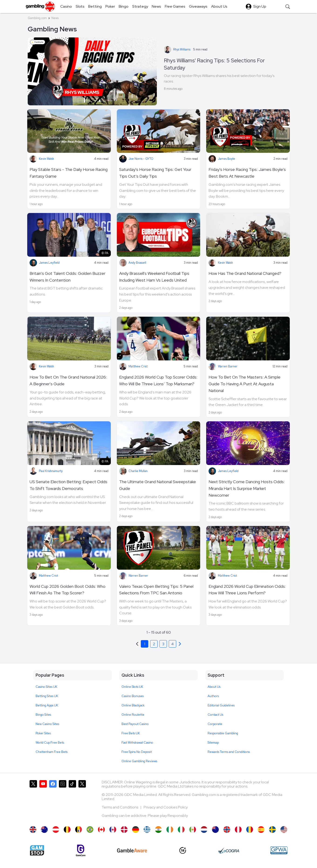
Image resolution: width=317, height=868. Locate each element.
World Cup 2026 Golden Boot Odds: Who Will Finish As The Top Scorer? (67, 590)
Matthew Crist (138, 366)
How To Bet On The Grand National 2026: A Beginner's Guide (68, 380)
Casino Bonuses (133, 696)
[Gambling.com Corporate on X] (82, 801)
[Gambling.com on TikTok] (72, 801)
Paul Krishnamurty (51, 471)
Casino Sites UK (46, 687)
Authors (213, 696)
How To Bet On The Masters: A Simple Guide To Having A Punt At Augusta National (244, 384)
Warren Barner (228, 366)
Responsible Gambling (223, 733)
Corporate (215, 724)
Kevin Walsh (46, 159)
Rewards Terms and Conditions (229, 752)
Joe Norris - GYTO (141, 159)
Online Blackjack (133, 705)
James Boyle (226, 159)
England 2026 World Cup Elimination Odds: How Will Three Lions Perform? (247, 590)
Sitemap (213, 743)
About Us (214, 687)
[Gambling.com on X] (33, 801)
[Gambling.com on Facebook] (53, 801)
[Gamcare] (81, 850)
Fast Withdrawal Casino (137, 743)
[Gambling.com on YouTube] (43, 801)
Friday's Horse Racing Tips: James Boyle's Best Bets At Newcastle (247, 173)
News (55, 18)
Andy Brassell (137, 263)
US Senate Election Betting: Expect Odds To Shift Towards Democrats (68, 485)
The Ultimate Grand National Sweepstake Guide (158, 485)
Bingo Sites (43, 715)
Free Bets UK (131, 733)
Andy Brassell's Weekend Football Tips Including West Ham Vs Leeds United (154, 277)
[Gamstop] (37, 850)
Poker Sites (43, 733)
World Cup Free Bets (50, 743)
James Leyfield (49, 263)
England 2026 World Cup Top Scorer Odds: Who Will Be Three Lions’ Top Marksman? (158, 380)
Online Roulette (133, 715)
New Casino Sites (47, 724)
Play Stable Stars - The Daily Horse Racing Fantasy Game (69, 173)
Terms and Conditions (120, 807)
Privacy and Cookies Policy (166, 807)
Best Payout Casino (135, 724)
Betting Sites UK (47, 696)
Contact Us (215, 715)
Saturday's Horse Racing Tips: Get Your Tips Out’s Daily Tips (155, 173)
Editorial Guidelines (221, 705)
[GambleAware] (132, 850)
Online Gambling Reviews (139, 761)
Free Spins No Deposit (137, 752)
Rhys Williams (182, 49)
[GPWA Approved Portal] (279, 850)
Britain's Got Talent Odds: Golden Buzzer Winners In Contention (67, 277)
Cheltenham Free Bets (52, 752)
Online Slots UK (132, 687)
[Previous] (180, 644)
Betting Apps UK (47, 705)
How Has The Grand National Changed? (245, 273)
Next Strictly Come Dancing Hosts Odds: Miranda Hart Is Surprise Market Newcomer (247, 488)
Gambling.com (37, 18)
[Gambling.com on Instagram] (63, 801)
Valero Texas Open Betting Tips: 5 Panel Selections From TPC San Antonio (156, 590)
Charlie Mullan (138, 471)
